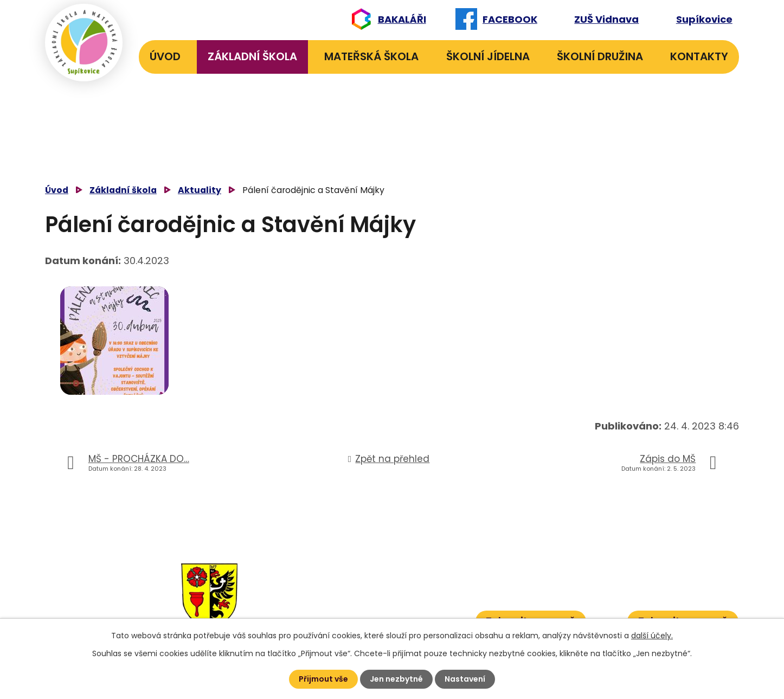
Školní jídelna (488, 56)
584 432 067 (338, 617)
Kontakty (699, 56)
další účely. (652, 636)
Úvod (165, 56)
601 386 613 (390, 601)
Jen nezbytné (396, 679)
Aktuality (200, 190)
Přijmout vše (323, 679)
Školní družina (600, 56)
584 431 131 (333, 601)
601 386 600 (401, 617)
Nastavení (465, 679)
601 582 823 (399, 584)
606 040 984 (397, 567)
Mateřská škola (371, 56)
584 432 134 (336, 584)
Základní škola (252, 56)
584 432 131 (335, 567)
